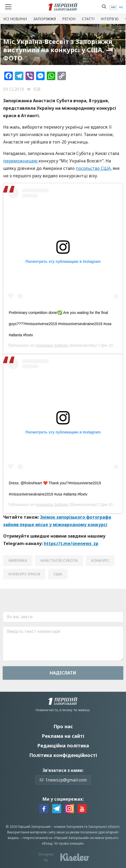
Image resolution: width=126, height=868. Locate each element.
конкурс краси (24, 574)
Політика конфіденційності (63, 755)
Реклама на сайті (63, 736)
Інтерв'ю (110, 19)
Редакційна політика (63, 746)
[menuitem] (113, 7)
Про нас (63, 726)
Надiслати (63, 673)
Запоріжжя (45, 19)
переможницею (21, 161)
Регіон (69, 19)
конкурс (100, 560)
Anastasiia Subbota (52, 345)
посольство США (93, 168)
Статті (88, 19)
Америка (18, 560)
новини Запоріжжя (69, 827)
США (58, 574)
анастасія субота (59, 560)
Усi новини (15, 19)
